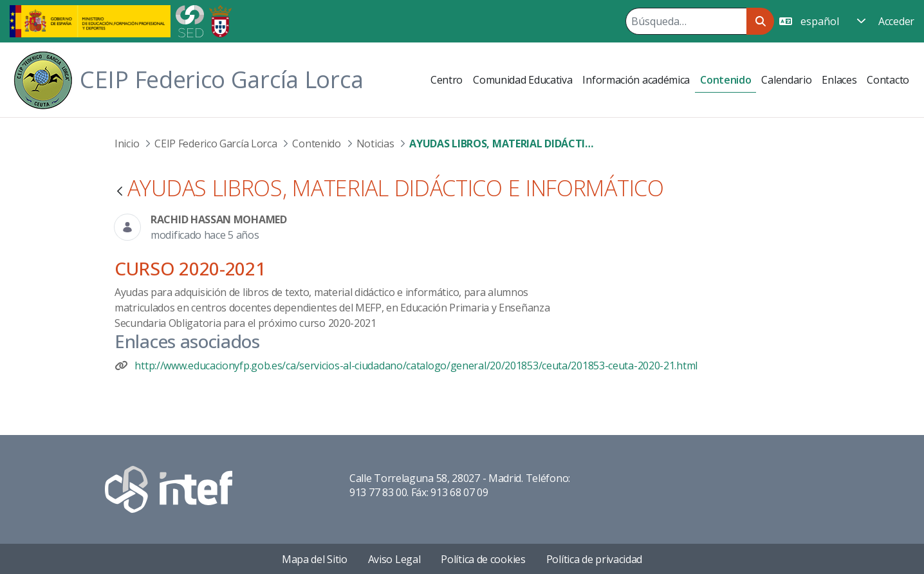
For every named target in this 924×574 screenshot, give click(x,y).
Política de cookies (483, 559)
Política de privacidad (594, 559)
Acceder (896, 21)
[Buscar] (686, 21)
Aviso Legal (394, 559)
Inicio (127, 143)
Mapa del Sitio (315, 559)
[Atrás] (120, 192)
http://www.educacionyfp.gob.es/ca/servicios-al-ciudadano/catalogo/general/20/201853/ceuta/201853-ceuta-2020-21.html (416, 366)
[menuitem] (447, 80)
